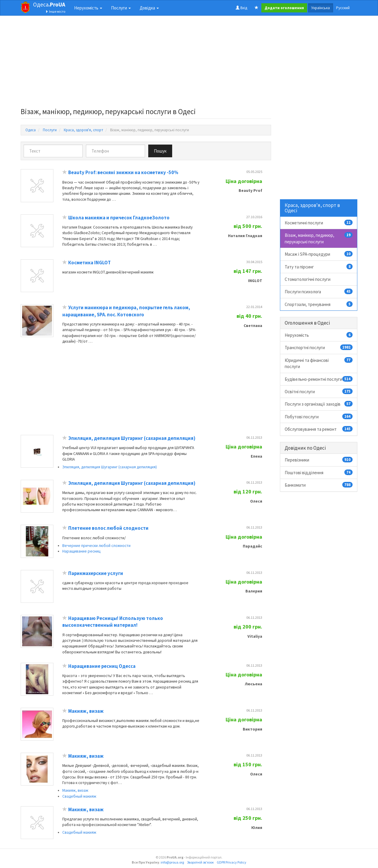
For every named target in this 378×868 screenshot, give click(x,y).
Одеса (49, 4)
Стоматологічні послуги (308, 279)
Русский (343, 8)
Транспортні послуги (319, 347)
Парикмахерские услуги (96, 573)
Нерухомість (319, 335)
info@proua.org (172, 862)
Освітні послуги (319, 391)
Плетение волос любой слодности (108, 528)
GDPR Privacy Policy (232, 862)
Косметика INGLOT (89, 263)
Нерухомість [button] (88, 8)
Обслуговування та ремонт (319, 429)
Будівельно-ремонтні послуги (319, 379)
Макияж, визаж (86, 711)
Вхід (241, 8)
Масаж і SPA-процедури (319, 254)
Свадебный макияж (79, 796)
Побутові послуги (319, 417)
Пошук (160, 151)
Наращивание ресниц (81, 551)
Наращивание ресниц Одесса (102, 666)
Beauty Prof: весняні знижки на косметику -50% (123, 173)
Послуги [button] (121, 8)
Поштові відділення (319, 472)
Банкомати (319, 485)
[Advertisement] (146, 63)
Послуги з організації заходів (319, 404)
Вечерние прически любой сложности (96, 546)
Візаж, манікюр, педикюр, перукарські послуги (319, 238)
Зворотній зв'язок (200, 862)
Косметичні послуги (319, 223)
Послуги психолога (319, 292)
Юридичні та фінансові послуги (319, 363)
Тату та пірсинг (319, 267)
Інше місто (55, 11)
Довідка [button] (149, 8)
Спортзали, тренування (319, 304)
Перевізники (319, 460)
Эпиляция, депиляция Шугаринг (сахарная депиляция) (132, 438)
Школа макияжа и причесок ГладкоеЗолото (119, 218)
